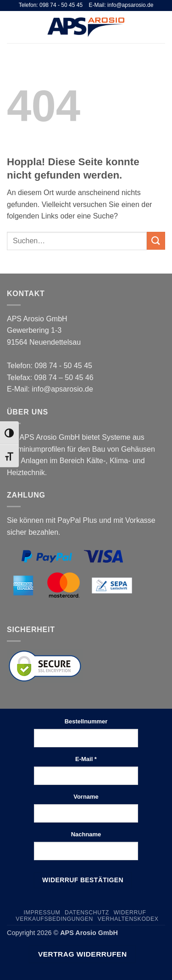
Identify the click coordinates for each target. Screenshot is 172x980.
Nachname (86, 834)
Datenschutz (87, 913)
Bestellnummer (86, 721)
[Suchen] (146, 27)
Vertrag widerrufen (83, 954)
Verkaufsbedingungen (54, 919)
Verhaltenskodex (128, 919)
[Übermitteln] (156, 241)
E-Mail (86, 759)
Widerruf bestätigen (83, 880)
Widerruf (130, 913)
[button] (12, 27)
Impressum (42, 913)
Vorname (86, 797)
